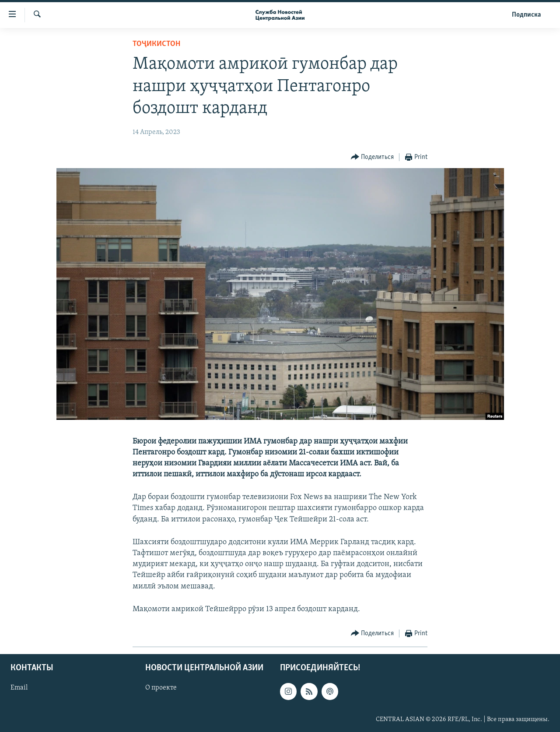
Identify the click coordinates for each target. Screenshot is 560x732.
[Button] (373, 157)
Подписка (526, 15)
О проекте (161, 688)
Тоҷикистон (156, 44)
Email (19, 688)
